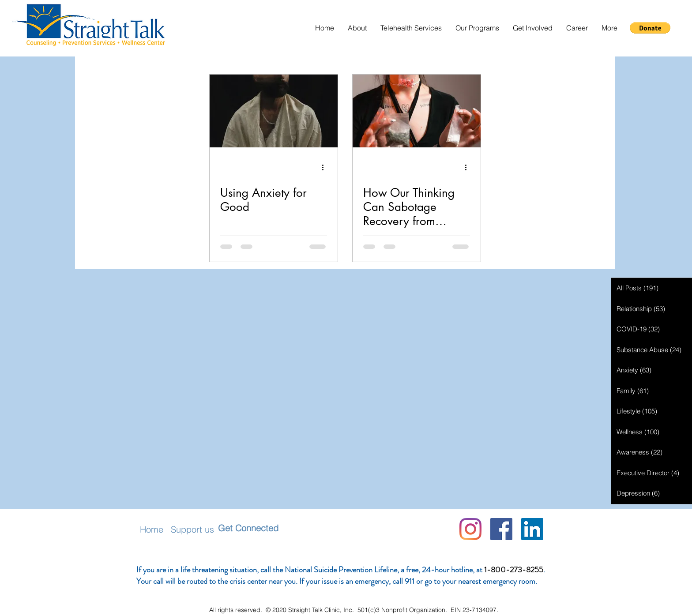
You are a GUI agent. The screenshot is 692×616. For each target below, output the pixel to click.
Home (152, 529)
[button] (357, 28)
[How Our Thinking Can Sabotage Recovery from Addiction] (417, 111)
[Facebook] (501, 529)
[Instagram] (470, 529)
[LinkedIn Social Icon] (532, 529)
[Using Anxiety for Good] (274, 111)
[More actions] (326, 167)
